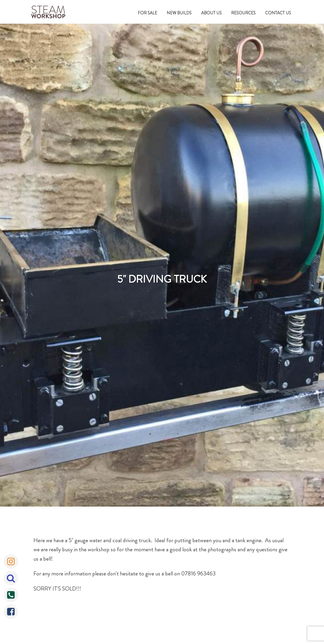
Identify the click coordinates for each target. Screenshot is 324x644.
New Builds (179, 13)
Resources (243, 13)
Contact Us (278, 13)
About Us (211, 13)
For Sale (148, 13)
